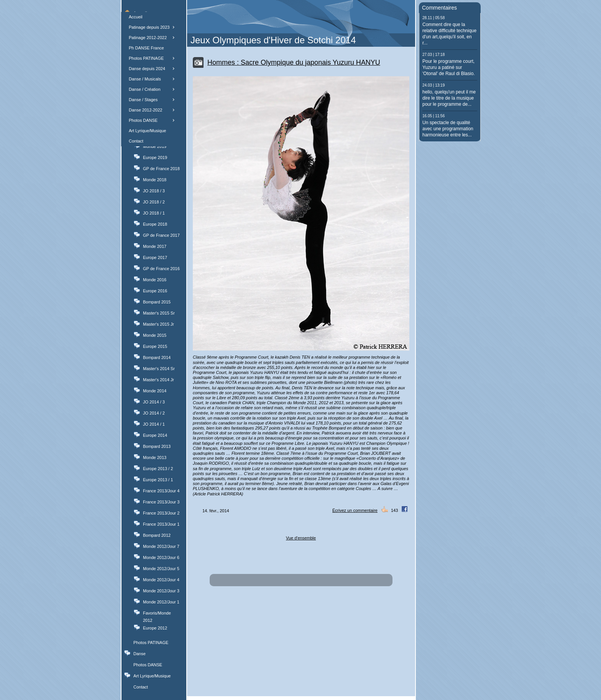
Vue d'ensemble (301, 538)
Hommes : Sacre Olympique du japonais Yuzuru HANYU (294, 62)
